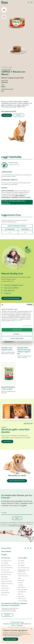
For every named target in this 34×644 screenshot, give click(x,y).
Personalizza (17, 334)
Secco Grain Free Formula (7, 572)
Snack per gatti (21, 596)
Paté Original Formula (6, 574)
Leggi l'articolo (7, 441)
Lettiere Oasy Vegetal (23, 601)
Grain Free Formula (5, 570)
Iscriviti (17, 518)
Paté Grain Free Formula (7, 581)
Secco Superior (21, 563)
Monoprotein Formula (6, 565)
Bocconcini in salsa (22, 574)
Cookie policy (18, 627)
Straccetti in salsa (5, 588)
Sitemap (24, 627)
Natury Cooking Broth (23, 589)
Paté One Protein (5, 579)
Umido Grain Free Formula (7, 584)
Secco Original (21, 561)
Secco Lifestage (5, 563)
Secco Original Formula (6, 561)
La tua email (4, 513)
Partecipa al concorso (11, 639)
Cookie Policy (19, 321)
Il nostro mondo (6, 548)
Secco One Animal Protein (7, 568)
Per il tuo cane (6, 558)
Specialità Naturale (5, 593)
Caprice (20, 578)
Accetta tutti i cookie (17, 330)
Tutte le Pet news (28, 423)
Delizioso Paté (4, 586)
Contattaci (19, 115)
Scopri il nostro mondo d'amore (12, 298)
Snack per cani (4, 595)
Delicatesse (20, 583)
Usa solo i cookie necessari (17, 338)
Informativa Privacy (15, 526)
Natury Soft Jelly (5, 590)
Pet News (4, 555)
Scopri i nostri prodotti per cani (17, 481)
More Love (20, 594)
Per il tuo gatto (22, 558)
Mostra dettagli (26, 326)
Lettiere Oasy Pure (22, 599)
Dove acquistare (7, 115)
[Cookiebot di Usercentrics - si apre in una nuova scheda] (27, 305)
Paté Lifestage (4, 577)
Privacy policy (11, 627)
